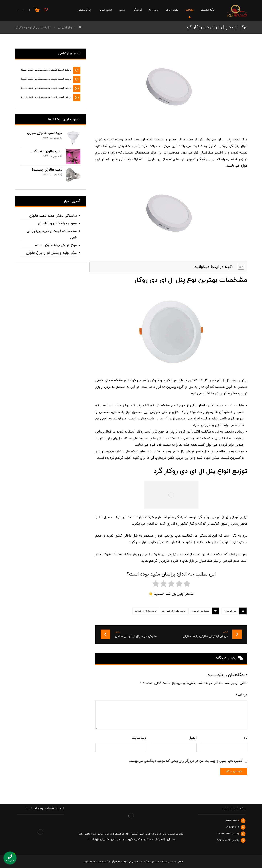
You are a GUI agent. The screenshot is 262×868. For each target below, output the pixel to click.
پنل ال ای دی (230, 611)
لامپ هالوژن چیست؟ (47, 170)
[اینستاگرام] (18, 10)
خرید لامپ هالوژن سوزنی (45, 133)
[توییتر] (24, 10)
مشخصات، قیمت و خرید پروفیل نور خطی (52, 234)
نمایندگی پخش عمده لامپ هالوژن (53, 216)
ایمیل (193, 738)
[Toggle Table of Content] (239, 267)
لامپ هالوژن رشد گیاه (46, 151)
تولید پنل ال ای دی (200, 611)
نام (245, 738)
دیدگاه (241, 695)
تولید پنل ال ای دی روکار (174, 611)
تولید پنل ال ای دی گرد (146, 611)
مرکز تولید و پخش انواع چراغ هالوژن (51, 253)
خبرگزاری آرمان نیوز (107, 862)
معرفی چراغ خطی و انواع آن (57, 223)
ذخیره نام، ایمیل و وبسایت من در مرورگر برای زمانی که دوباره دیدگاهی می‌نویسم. (186, 761)
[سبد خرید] (37, 9)
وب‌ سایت (139, 738)
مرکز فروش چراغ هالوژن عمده (56, 245)
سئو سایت (161, 862)
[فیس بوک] (29, 10)
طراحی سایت (176, 862)
